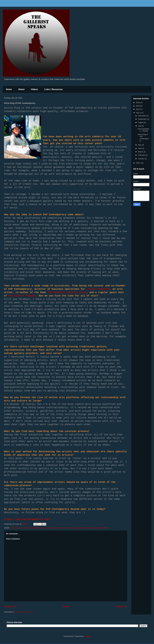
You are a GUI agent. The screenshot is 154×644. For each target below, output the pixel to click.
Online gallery (73, 528)
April (140, 148)
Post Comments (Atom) (24, 612)
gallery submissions (59, 528)
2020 (138, 163)
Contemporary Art (38, 528)
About (21, 89)
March (141, 152)
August (141, 122)
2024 (138, 103)
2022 (138, 109)
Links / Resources (53, 89)
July (140, 126)
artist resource (24, 528)
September (143, 119)
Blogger (87, 636)
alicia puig (14, 528)
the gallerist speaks (102, 528)
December (142, 116)
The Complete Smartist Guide (67, 292)
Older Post (121, 606)
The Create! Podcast (22, 296)
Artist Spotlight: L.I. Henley (143, 130)
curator (48, 528)
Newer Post (10, 606)
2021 (138, 113)
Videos (34, 89)
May (140, 145)
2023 (138, 106)
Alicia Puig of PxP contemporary (143, 138)
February (142, 155)
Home (9, 89)
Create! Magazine (98, 289)
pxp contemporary (86, 528)
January (141, 159)
